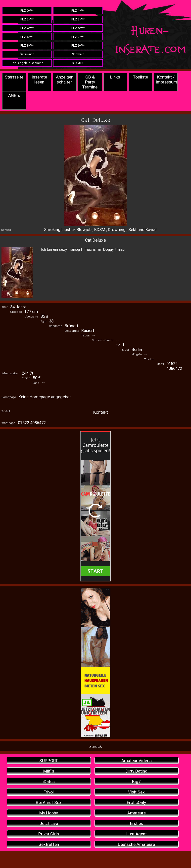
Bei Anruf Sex (49, 802)
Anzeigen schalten (65, 79)
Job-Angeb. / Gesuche (27, 63)
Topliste (141, 77)
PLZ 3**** (78, 19)
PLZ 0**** (27, 11)
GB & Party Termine (90, 82)
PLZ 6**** (27, 37)
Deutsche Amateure (136, 844)
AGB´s (14, 95)
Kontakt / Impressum (166, 79)
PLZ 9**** (78, 45)
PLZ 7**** (78, 37)
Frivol (49, 792)
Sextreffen (49, 844)
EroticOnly (136, 802)
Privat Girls (49, 834)
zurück (96, 746)
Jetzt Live (49, 823)
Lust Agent (137, 834)
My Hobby (49, 813)
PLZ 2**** (27, 19)
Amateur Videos (137, 761)
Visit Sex (136, 792)
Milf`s (49, 771)
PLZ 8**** (27, 45)
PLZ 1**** (78, 11)
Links (115, 77)
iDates (49, 782)
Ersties (137, 823)
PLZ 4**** (27, 28)
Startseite (14, 77)
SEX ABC (78, 63)
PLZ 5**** (78, 28)
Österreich (27, 54)
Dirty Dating (137, 771)
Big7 (136, 782)
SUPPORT (49, 761)
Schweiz (78, 54)
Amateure (137, 813)
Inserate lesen (39, 79)
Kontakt (101, 412)
